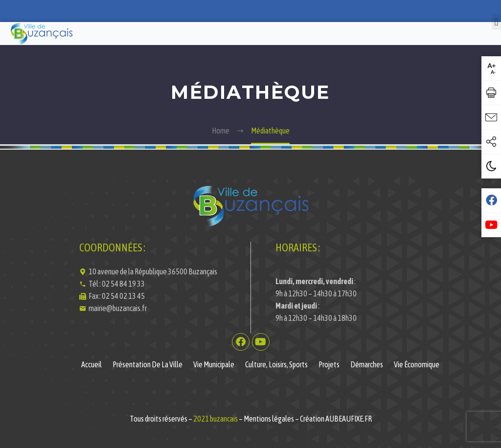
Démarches (367, 364)
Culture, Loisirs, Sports (276, 364)
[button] (496, 22)
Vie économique (417, 364)
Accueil (91, 364)
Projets (329, 364)
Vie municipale (214, 364)
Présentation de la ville (148, 364)
